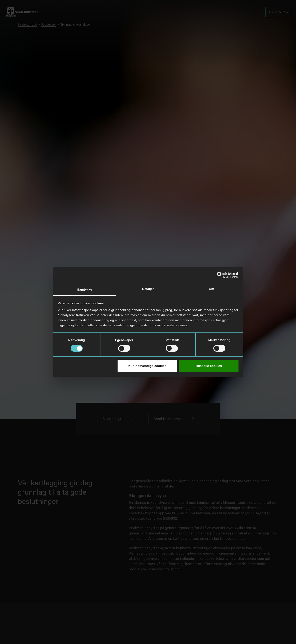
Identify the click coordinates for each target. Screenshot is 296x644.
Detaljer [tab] (148, 289)
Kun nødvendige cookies (147, 366)
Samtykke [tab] (85, 289)
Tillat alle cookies (209, 366)
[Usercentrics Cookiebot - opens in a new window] (220, 275)
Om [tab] (211, 289)
